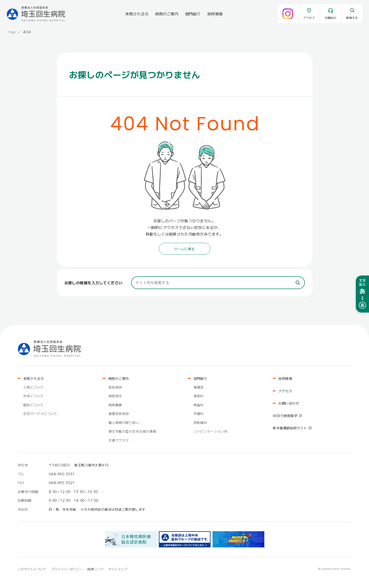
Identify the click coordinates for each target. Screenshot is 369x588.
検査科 (199, 405)
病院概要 (115, 405)
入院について (34, 387)
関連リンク (95, 569)
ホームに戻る (184, 249)
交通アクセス (119, 440)
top (12, 32)
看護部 (199, 387)
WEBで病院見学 (285, 416)
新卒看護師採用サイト (290, 428)
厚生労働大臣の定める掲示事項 (132, 431)
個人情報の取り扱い (124, 422)
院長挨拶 (115, 387)
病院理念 (115, 396)
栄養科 (199, 414)
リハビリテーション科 (211, 431)
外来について (34, 396)
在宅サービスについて (40, 414)
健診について (34, 405)
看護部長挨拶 (119, 414)
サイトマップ (118, 569)
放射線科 (200, 422)
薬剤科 (199, 396)
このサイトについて (32, 569)
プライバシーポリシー (67, 569)
